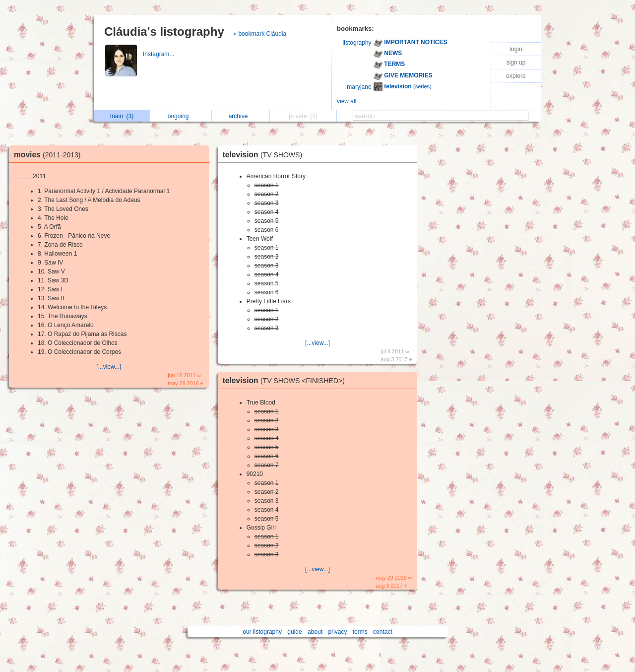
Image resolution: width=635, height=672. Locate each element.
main (122, 116)
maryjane (359, 87)
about (315, 632)
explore (516, 76)
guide (294, 632)
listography (357, 43)
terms (360, 632)
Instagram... (159, 54)
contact (383, 632)
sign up (516, 63)
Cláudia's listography (164, 32)
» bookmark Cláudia (260, 34)
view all (347, 101)
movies (50, 155)
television (265, 155)
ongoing (181, 116)
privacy (337, 632)
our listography (262, 632)
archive (241, 116)
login (516, 49)
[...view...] (109, 367)
